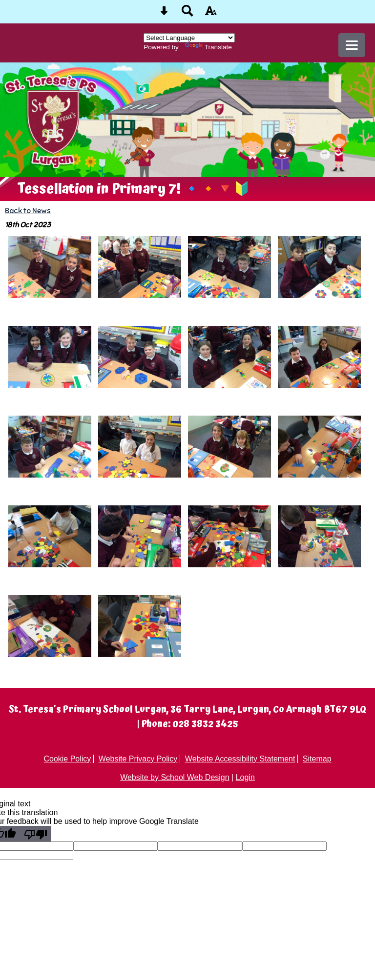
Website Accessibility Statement (240, 759)
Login (245, 777)
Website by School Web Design (175, 777)
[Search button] (187, 14)
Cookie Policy (67, 759)
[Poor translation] (36, 834)
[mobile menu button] (352, 45)
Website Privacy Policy (138, 759)
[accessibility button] (211, 14)
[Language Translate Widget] (189, 38)
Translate (208, 47)
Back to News (28, 210)
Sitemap (317, 759)
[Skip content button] (164, 14)
